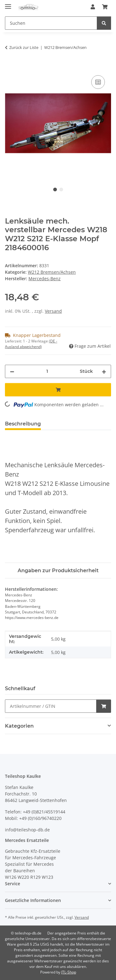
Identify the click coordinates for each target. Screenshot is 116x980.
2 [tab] (61, 189)
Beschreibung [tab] (23, 424)
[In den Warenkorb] (10, 67)
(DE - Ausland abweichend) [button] (31, 344)
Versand (53, 311)
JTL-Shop (69, 972)
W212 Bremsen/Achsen (52, 272)
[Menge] (47, 371)
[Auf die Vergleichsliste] (98, 82)
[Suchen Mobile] (51, 23)
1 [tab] (55, 189)
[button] (93, 7)
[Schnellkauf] (51, 706)
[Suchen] (104, 23)
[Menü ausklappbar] (8, 4)
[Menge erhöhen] (104, 371)
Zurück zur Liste (24, 47)
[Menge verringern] (12, 371)
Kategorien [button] (19, 726)
